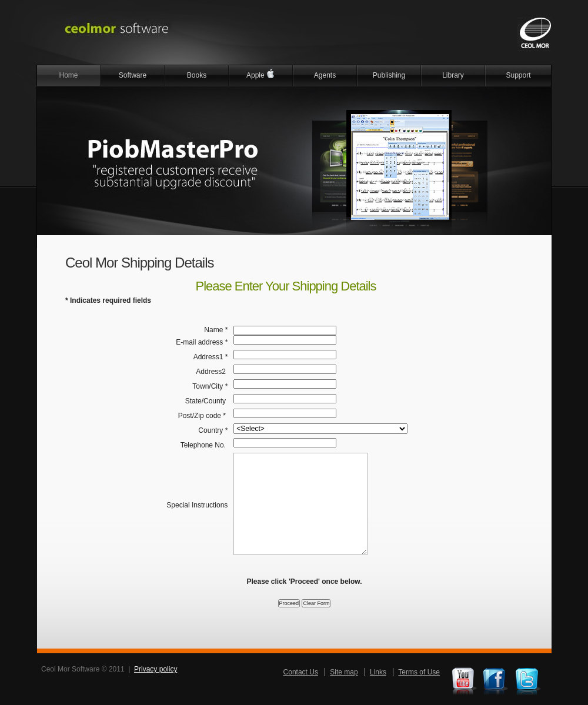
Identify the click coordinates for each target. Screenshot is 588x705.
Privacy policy (156, 669)
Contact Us (301, 672)
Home (68, 75)
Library (453, 75)
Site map (344, 672)
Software (133, 75)
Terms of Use (419, 672)
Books (197, 75)
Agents (325, 75)
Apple (261, 74)
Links (378, 672)
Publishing (389, 75)
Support (518, 75)
